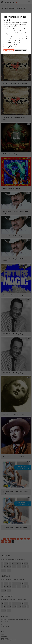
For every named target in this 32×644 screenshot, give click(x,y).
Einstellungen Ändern (21, 50)
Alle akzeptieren (9, 50)
